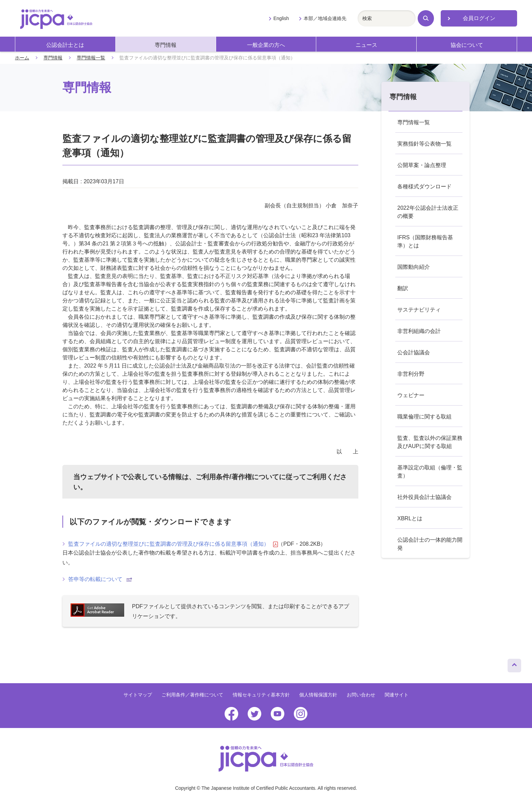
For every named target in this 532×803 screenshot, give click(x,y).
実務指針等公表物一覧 (424, 144)
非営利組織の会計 (419, 331)
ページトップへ (514, 664)
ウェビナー (411, 395)
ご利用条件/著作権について (237, 477)
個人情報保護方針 (318, 695)
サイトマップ (138, 695)
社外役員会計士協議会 (424, 497)
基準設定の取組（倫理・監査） (430, 472)
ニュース (366, 45)
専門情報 (166, 45)
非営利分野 (411, 374)
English (281, 18)
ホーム (22, 58)
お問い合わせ (361, 695)
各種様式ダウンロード (424, 186)
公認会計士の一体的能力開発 (430, 544)
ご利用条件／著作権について (192, 695)
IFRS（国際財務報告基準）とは (425, 241)
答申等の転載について (100, 579)
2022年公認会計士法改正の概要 (428, 212)
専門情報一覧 (91, 58)
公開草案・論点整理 (422, 165)
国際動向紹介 (414, 267)
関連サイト (397, 695)
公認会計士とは (65, 45)
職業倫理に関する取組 (424, 417)
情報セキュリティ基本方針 (261, 695)
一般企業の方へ (266, 45)
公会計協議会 (414, 352)
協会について (467, 45)
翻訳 (403, 288)
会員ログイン (479, 18)
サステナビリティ (419, 310)
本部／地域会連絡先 (325, 18)
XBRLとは (410, 518)
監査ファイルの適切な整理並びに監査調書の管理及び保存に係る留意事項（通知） (173, 544)
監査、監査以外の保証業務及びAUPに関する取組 (430, 442)
